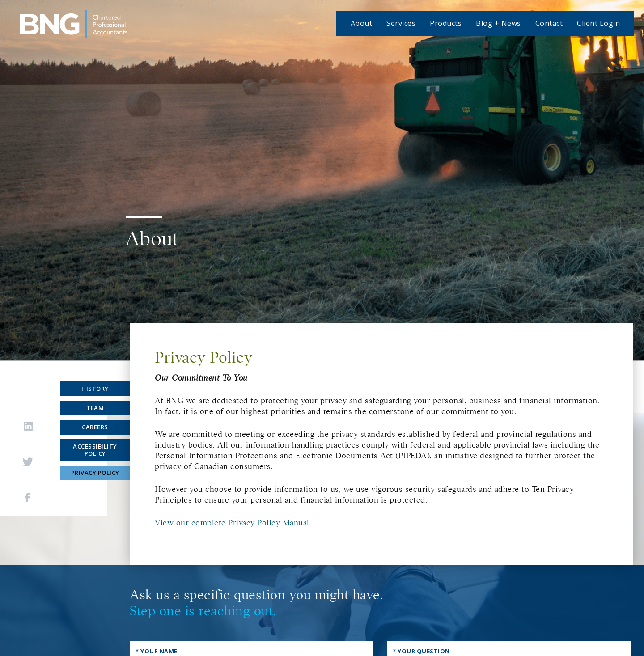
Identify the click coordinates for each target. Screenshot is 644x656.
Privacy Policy (95, 473)
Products (446, 23)
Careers (95, 427)
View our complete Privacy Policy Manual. (233, 523)
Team (95, 408)
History (95, 389)
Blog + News (498, 23)
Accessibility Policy (95, 450)
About (362, 23)
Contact (549, 23)
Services (401, 23)
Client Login (598, 23)
